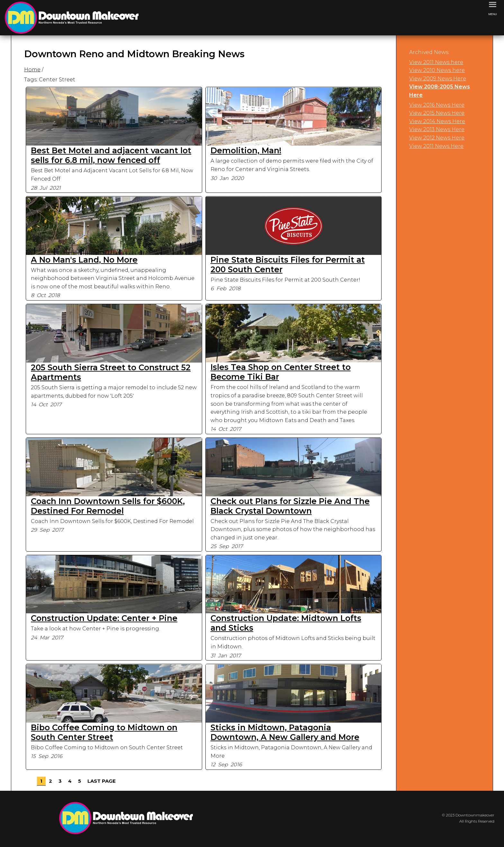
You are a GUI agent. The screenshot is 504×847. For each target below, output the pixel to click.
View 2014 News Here (437, 121)
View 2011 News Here (436, 146)
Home (32, 70)
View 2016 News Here (437, 105)
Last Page (102, 781)
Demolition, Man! (246, 150)
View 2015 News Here (437, 113)
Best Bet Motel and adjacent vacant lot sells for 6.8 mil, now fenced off (111, 155)
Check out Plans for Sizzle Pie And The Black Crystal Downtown (290, 506)
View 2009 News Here (438, 79)
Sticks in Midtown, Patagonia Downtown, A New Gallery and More (285, 732)
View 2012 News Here (437, 138)
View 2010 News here (437, 70)
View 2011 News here (436, 62)
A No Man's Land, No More (84, 260)
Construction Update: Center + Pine (104, 618)
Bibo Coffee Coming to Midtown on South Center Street (104, 732)
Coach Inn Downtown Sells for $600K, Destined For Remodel (108, 506)
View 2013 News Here (437, 129)
